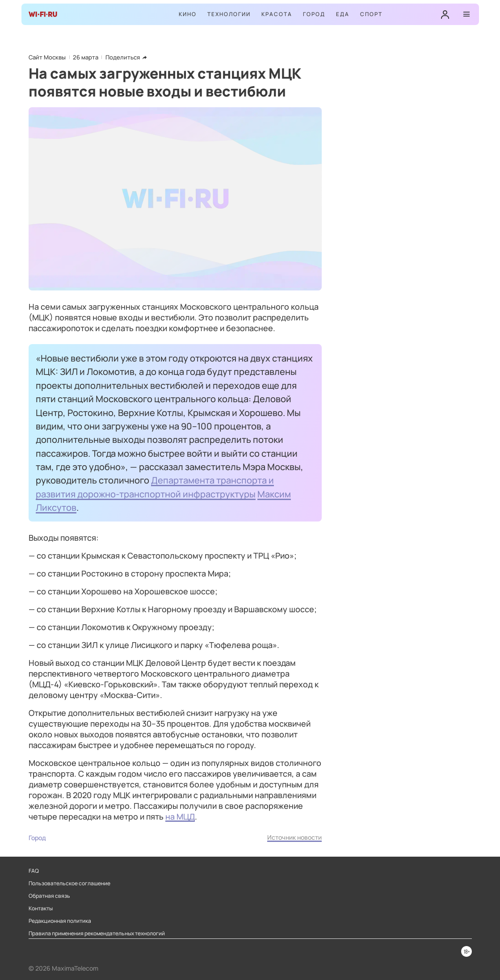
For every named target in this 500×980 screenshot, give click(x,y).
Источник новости (294, 837)
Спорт (371, 14)
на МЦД (180, 816)
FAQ (34, 871)
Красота (277, 14)
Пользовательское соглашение (69, 883)
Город (314, 14)
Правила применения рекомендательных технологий (97, 934)
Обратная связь (49, 896)
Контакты (41, 908)
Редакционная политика (60, 921)
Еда (343, 14)
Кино (188, 14)
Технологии (229, 14)
